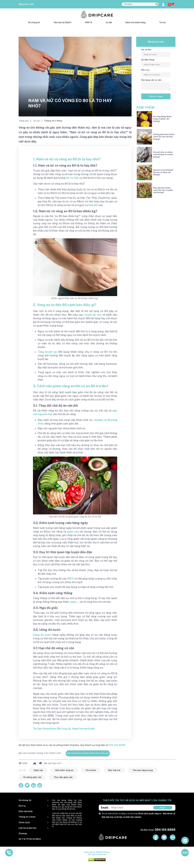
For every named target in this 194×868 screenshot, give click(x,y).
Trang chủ (24, 121)
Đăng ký (163, 808)
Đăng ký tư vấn (26, 4)
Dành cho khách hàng (135, 22)
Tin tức (163, 22)
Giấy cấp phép (26, 811)
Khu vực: (145, 70)
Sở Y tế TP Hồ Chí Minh (30, 839)
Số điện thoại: (148, 60)
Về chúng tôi (34, 22)
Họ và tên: (146, 50)
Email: (105, 808)
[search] (157, 4)
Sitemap (23, 833)
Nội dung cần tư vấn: (151, 80)
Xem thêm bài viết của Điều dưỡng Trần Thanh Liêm (88, 753)
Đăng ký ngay (156, 96)
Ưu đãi (109, 22)
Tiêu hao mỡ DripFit (62, 22)
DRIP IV (89, 22)
